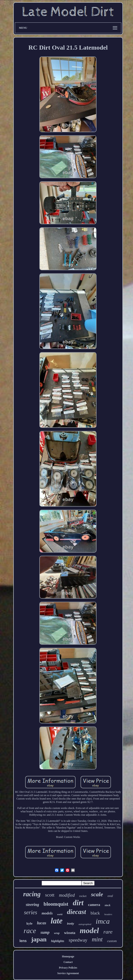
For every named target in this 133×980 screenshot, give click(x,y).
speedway (78, 940)
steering (33, 905)
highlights (58, 941)
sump (45, 932)
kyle (29, 923)
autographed (85, 924)
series (31, 912)
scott (50, 895)
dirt (78, 903)
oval (110, 896)
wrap (57, 933)
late (56, 921)
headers (108, 914)
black (95, 913)
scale (97, 894)
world (60, 914)
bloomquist (56, 904)
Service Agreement (68, 973)
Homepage (68, 956)
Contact (68, 962)
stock (107, 905)
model (89, 931)
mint (97, 939)
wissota (70, 933)
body (71, 924)
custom (112, 941)
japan (39, 939)
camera (94, 905)
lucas (42, 923)
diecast (76, 912)
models (47, 913)
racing (32, 894)
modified (67, 895)
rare (108, 932)
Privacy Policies (68, 968)
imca (103, 921)
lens (23, 941)
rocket (83, 896)
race (30, 931)
